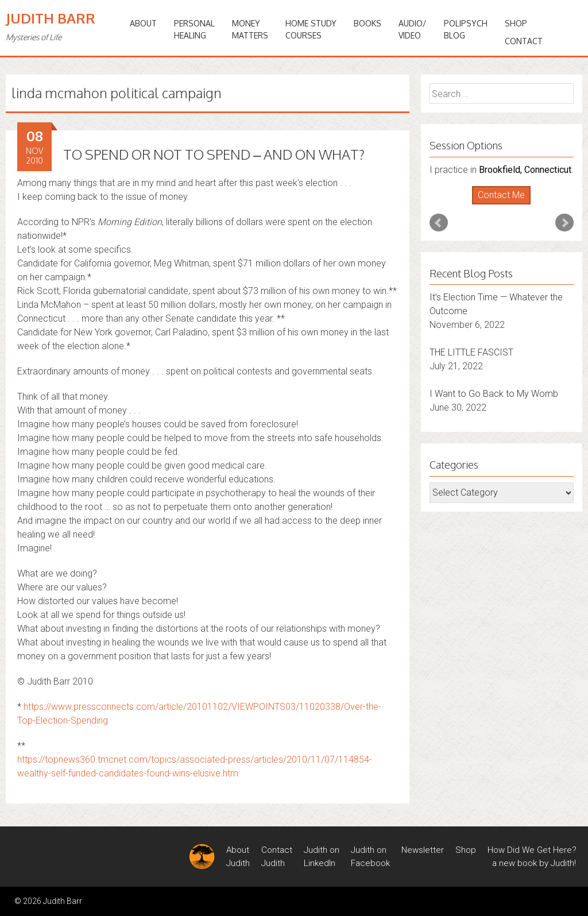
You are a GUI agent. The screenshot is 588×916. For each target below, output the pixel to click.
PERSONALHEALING (194, 29)
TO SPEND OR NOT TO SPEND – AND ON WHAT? (214, 154)
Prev (439, 223)
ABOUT (143, 23)
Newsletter (423, 850)
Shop (516, 23)
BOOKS (367, 23)
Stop (506, 205)
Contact (524, 41)
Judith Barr (51, 18)
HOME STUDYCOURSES (311, 29)
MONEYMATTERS (250, 29)
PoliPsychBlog (466, 29)
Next (564, 223)
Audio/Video (413, 29)
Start (497, 205)
